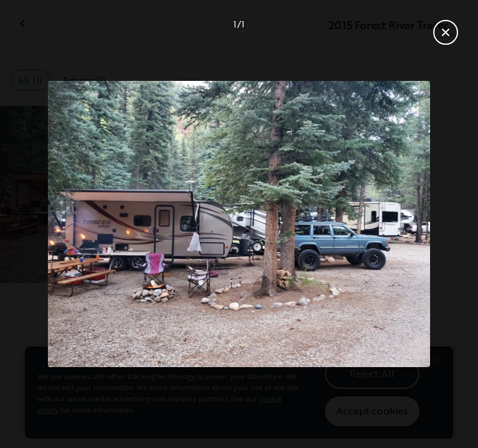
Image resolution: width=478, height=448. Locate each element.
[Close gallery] (446, 32)
